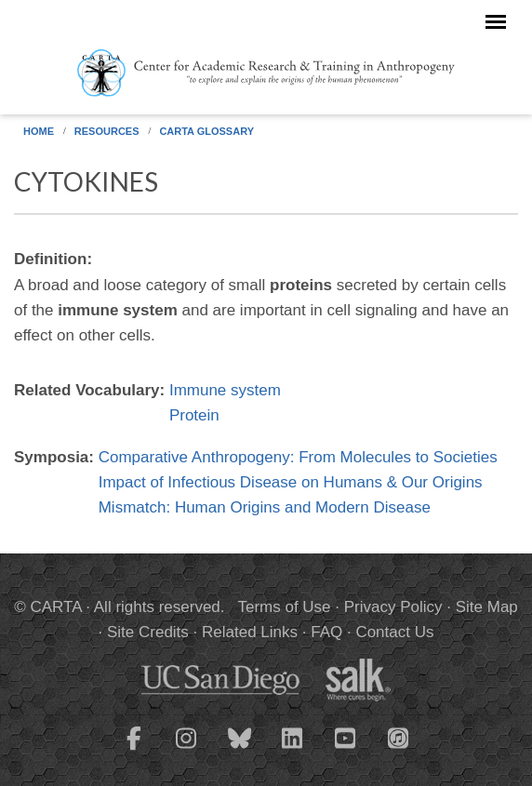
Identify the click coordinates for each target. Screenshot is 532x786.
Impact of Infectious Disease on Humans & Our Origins (291, 482)
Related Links (250, 632)
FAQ (326, 632)
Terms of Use (284, 607)
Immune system (225, 390)
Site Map (487, 607)
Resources (107, 131)
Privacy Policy (393, 607)
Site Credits (148, 632)
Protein (194, 415)
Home (39, 131)
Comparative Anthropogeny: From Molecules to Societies (298, 457)
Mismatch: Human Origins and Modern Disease (265, 507)
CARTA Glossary (206, 131)
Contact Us (394, 632)
